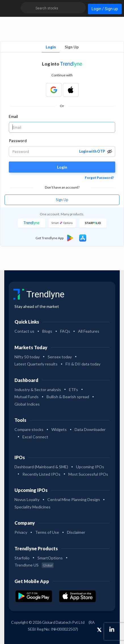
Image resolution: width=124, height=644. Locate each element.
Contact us (24, 331)
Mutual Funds (27, 397)
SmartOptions (50, 558)
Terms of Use (47, 532)
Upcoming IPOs (90, 467)
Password (18, 141)
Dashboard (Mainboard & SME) (41, 467)
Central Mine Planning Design (74, 499)
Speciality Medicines (32, 507)
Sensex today (60, 357)
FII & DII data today (83, 364)
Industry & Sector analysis (38, 390)
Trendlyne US (34, 565)
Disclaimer (76, 532)
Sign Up (72, 47)
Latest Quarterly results (36, 364)
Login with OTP (92, 151)
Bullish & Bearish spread (68, 397)
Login (51, 47)
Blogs (47, 331)
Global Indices (27, 404)
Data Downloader (90, 429)
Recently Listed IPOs (41, 474)
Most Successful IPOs (88, 474)
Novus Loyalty (27, 499)
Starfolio (22, 558)
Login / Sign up (105, 9)
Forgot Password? (99, 178)
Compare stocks (29, 429)
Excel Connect (35, 437)
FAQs (65, 331)
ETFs (73, 390)
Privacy (21, 532)
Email (13, 116)
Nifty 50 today (27, 357)
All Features (89, 331)
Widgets (59, 429)
